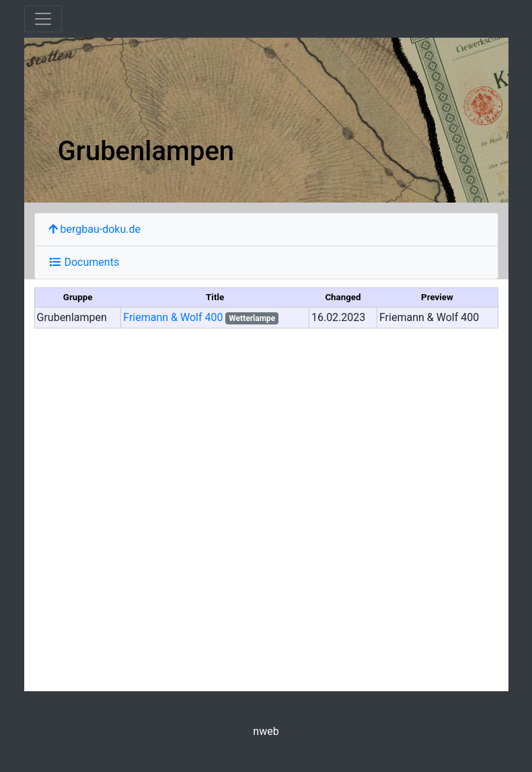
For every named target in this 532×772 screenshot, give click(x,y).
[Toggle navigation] (43, 19)
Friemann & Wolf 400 (173, 317)
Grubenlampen (146, 151)
